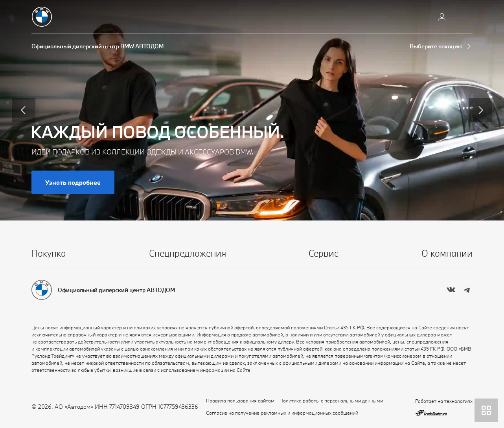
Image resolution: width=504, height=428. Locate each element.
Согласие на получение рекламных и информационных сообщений (282, 413)
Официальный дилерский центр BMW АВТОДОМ (97, 46)
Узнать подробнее (73, 182)
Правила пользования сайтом (240, 400)
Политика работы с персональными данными (331, 400)
